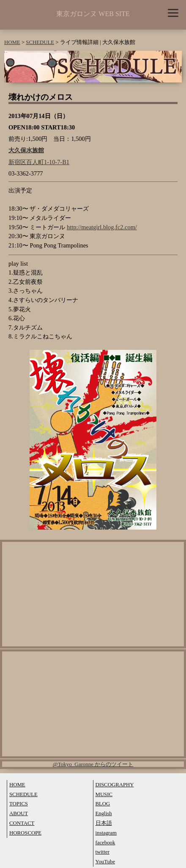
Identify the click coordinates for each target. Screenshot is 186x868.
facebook (105, 843)
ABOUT (19, 813)
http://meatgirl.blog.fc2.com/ (102, 227)
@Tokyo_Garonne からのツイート (93, 764)
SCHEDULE (40, 42)
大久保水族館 (26, 150)
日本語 (104, 823)
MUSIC (104, 794)
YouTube (105, 862)
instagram (106, 833)
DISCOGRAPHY (115, 785)
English (104, 813)
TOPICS (19, 804)
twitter (103, 852)
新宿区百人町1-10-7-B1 (39, 162)
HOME (12, 42)
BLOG (103, 804)
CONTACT (22, 823)
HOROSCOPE (25, 833)
